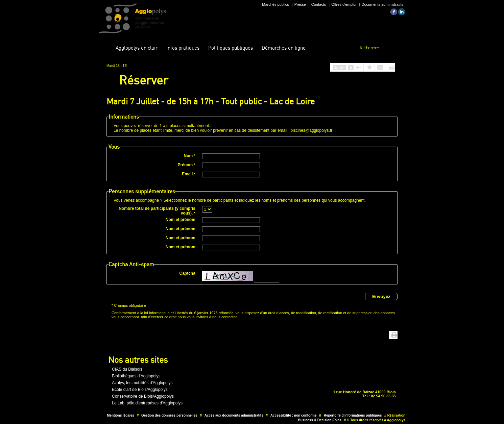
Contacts (319, 4)
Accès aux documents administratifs (234, 415)
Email (189, 174)
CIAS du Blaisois (127, 369)
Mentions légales (121, 415)
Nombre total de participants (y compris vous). (157, 211)
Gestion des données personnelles (169, 415)
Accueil (106, 48)
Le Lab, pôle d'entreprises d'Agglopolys (147, 403)
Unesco (229, 385)
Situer (250, 385)
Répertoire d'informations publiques (353, 415)
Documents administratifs (383, 4)
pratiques (183, 48)
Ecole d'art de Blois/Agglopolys (140, 390)
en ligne (284, 48)
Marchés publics (275, 4)
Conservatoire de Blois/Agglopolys (143, 396)
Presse (300, 4)
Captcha (187, 273)
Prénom (187, 165)
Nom (190, 156)
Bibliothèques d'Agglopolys (136, 376)
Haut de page (384, 335)
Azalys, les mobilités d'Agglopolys (142, 383)
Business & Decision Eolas (320, 420)
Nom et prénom (181, 220)
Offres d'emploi (344, 4)
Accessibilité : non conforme (294, 415)
